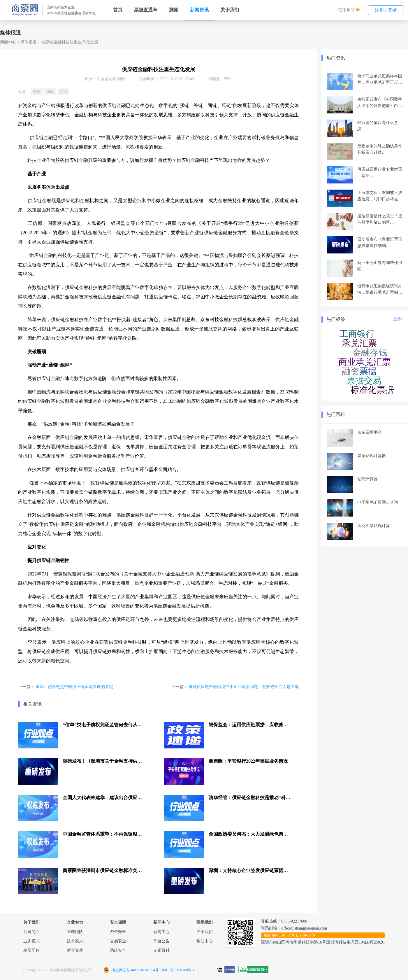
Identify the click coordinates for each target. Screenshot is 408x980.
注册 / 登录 (386, 10)
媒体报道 (29, 42)
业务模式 (31, 941)
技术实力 (75, 941)
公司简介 (31, 932)
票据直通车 (146, 10)
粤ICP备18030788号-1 (178, 970)
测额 (174, 10)
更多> (398, 319)
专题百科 (161, 950)
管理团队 (75, 932)
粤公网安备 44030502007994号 (135, 970)
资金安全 (118, 932)
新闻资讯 (199, 10)
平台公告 (161, 941)
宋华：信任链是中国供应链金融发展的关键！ (76, 687)
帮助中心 (205, 941)
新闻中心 (8, 42)
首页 (118, 10)
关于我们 (230, 10)
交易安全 (118, 941)
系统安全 (118, 950)
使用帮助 (347, 10)
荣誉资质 (75, 950)
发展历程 (31, 950)
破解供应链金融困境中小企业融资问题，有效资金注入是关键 (244, 687)
